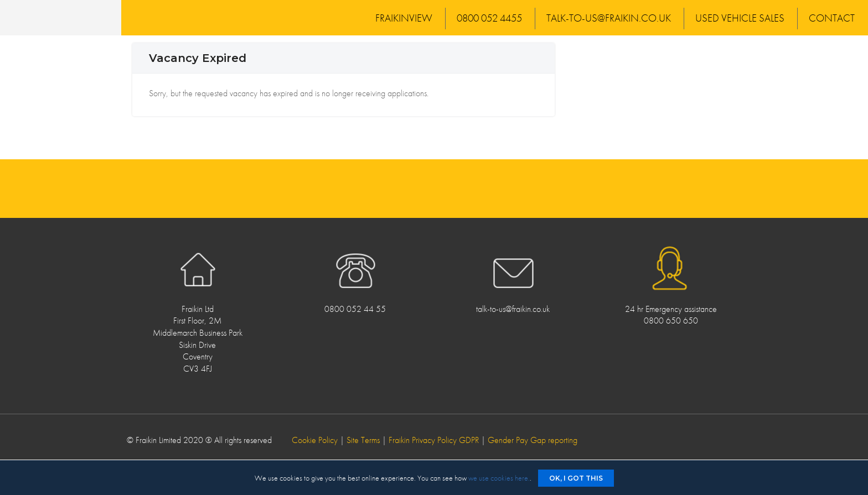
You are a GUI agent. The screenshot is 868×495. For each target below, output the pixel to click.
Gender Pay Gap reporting (533, 440)
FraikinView (404, 18)
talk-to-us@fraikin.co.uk (609, 18)
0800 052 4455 (489, 18)
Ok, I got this (576, 478)
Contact (832, 18)
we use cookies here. (499, 478)
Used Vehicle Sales (740, 18)
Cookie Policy (315, 440)
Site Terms (363, 440)
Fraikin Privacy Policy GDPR (434, 440)
